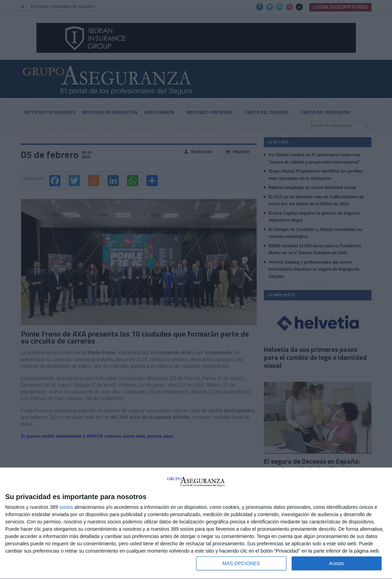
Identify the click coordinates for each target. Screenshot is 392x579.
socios (66, 507)
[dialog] (196, 523)
